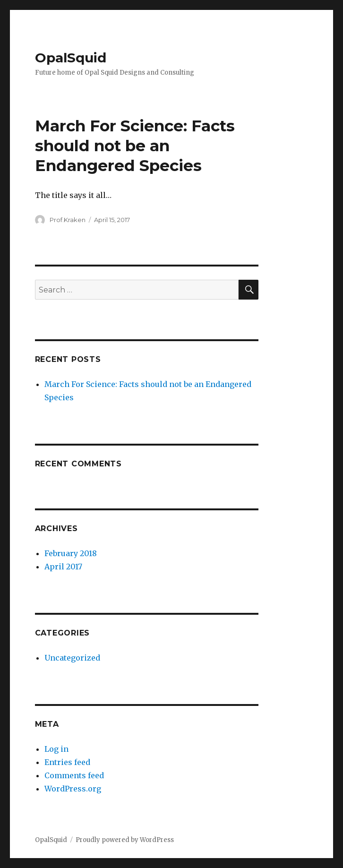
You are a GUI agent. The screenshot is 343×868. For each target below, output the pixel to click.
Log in (56, 749)
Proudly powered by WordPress (125, 840)
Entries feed (67, 762)
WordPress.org (73, 789)
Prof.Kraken (68, 220)
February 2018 (71, 553)
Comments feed (74, 775)
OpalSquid (71, 58)
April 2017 (63, 567)
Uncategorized (72, 658)
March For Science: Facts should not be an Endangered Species (135, 146)
